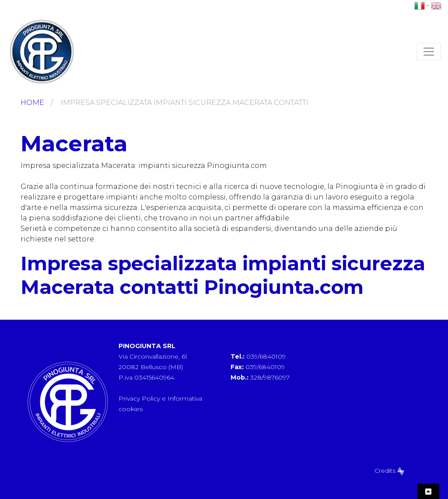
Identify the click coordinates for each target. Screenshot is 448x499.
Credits (389, 471)
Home (32, 103)
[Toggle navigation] (429, 52)
